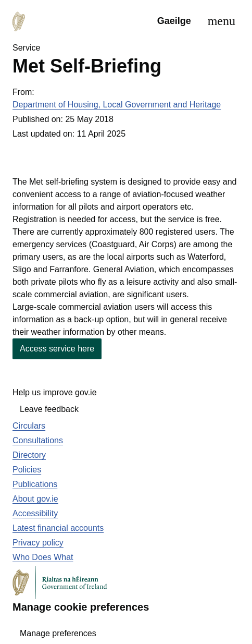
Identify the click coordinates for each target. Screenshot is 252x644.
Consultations (38, 440)
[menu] (219, 21)
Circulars (29, 426)
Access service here (57, 349)
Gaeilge (174, 21)
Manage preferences (58, 633)
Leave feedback (49, 409)
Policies (27, 470)
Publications (35, 484)
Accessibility (35, 513)
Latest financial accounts (58, 528)
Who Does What (43, 557)
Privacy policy (38, 543)
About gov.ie (35, 499)
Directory (29, 455)
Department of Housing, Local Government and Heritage (117, 105)
